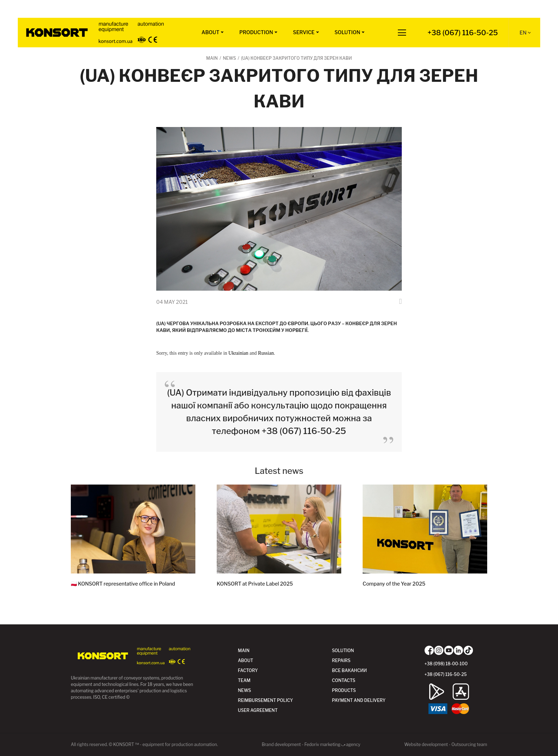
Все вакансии (349, 670)
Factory (248, 670)
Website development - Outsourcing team (446, 744)
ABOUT (210, 32)
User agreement (258, 710)
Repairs (341, 660)
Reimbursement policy (265, 700)
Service (304, 32)
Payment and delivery (359, 700)
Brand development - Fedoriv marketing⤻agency (311, 744)
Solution (347, 32)
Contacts (344, 680)
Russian (266, 353)
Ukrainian (238, 353)
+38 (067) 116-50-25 (463, 33)
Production (256, 32)
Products (344, 690)
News (244, 690)
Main (244, 651)
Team (244, 680)
